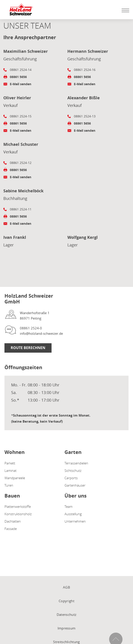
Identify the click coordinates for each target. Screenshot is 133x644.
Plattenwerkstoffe (18, 506)
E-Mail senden (21, 84)
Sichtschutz (73, 470)
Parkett (10, 463)
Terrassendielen (76, 463)
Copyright (66, 601)
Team (69, 506)
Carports (71, 478)
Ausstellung (73, 514)
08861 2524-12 (21, 163)
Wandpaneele (15, 478)
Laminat (10, 470)
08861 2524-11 (21, 209)
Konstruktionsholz (18, 514)
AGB (66, 587)
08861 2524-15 (21, 116)
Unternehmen (75, 521)
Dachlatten (13, 521)
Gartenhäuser (75, 485)
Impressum (67, 628)
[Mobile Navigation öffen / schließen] (124, 10)
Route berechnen (28, 348)
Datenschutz (66, 614)
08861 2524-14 (21, 70)
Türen (9, 485)
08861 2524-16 (85, 70)
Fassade (11, 529)
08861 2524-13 (85, 116)
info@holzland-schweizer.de (41, 333)
